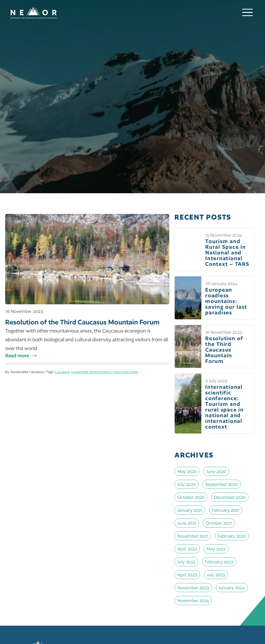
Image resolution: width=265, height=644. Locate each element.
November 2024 (193, 600)
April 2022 (187, 549)
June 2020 (216, 471)
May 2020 (187, 471)
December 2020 (230, 497)
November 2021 (193, 536)
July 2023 (216, 575)
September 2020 (222, 484)
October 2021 (219, 523)
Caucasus (62, 372)
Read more (17, 355)
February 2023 (219, 562)
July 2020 (186, 484)
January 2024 (232, 588)
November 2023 (193, 588)
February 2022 (232, 536)
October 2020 (191, 497)
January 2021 (190, 510)
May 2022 (216, 549)
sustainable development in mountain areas (105, 372)
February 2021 (226, 510)
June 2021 (187, 523)
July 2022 (186, 562)
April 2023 (187, 575)
